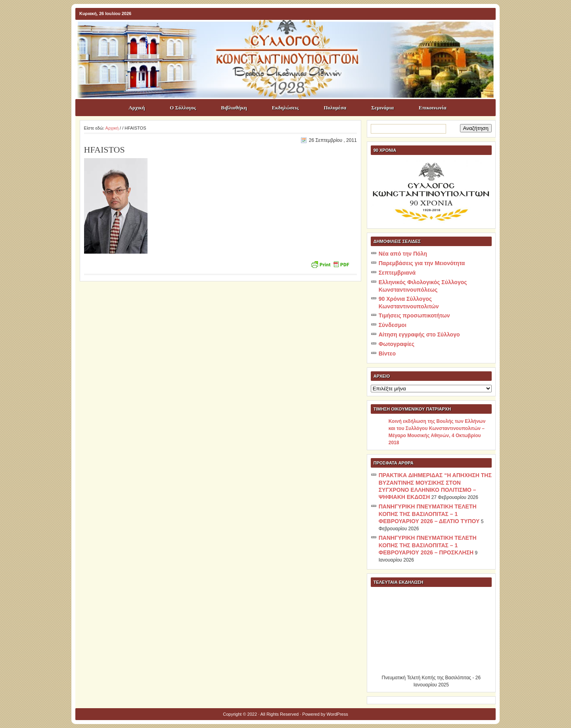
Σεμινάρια (382, 108)
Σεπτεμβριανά (397, 273)
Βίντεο (387, 353)
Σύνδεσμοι (393, 325)
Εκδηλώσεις (285, 108)
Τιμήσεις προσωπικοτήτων (414, 315)
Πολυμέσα (335, 108)
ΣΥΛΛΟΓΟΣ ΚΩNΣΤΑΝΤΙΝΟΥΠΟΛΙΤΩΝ (289, 34)
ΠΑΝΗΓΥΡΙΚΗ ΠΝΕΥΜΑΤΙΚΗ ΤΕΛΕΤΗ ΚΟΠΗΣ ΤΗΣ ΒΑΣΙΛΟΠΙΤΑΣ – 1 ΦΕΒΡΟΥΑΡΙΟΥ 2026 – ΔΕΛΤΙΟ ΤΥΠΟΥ (429, 514)
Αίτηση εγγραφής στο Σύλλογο (419, 334)
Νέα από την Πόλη (403, 254)
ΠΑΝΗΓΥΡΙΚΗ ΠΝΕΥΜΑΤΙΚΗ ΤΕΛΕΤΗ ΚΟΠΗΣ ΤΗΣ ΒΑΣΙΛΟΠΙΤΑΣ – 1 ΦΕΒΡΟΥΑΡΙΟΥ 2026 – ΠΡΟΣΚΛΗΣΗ (428, 545)
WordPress (337, 714)
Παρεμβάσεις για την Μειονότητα (422, 263)
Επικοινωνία (433, 108)
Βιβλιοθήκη (234, 108)
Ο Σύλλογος (183, 108)
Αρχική (137, 108)
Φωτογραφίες (397, 344)
